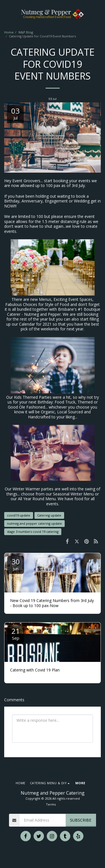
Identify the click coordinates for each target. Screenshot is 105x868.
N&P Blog (26, 32)
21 (16, 633)
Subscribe (81, 820)
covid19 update (19, 515)
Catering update (49, 515)
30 (16, 564)
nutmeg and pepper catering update (34, 523)
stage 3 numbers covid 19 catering (33, 532)
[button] (6, 14)
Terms (51, 804)
